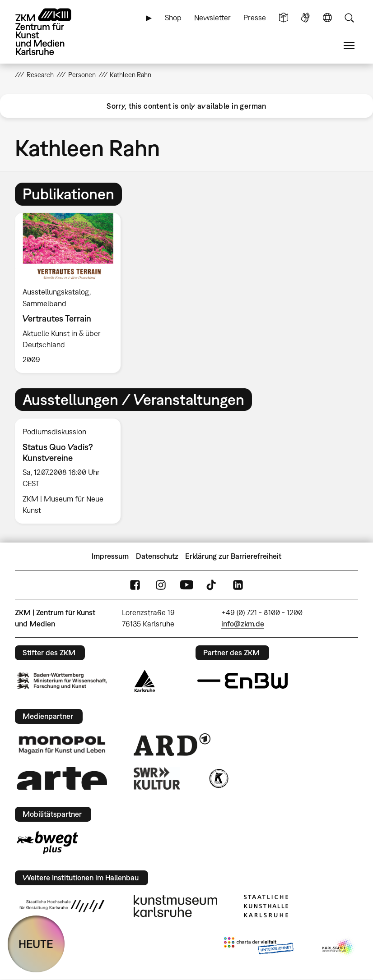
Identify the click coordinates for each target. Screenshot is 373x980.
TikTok (212, 585)
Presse (255, 18)
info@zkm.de (243, 624)
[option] (72, 293)
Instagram (161, 585)
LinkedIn (238, 585)
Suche (349, 18)
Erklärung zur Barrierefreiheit (233, 556)
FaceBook (135, 585)
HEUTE (36, 944)
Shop (173, 18)
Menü (349, 46)
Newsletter (212, 18)
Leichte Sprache (284, 18)
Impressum (110, 556)
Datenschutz (157, 556)
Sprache (327, 18)
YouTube (186, 585)
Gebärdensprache (305, 18)
